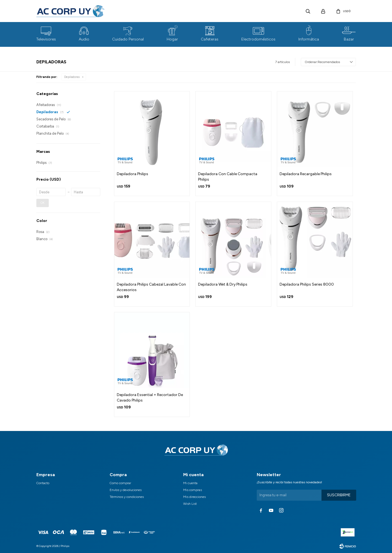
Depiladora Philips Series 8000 (307, 284)
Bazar (349, 39)
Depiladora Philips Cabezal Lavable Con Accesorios (151, 287)
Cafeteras (210, 39)
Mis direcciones (194, 497)
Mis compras (193, 490)
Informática (309, 39)
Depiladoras (72, 77)
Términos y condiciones (127, 497)
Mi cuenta (190, 483)
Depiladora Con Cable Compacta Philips (228, 177)
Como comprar (120, 483)
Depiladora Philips (133, 174)
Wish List (190, 504)
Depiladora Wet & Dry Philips (223, 284)
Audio (84, 39)
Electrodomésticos (258, 39)
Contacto (43, 483)
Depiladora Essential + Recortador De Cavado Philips (150, 398)
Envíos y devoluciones (126, 490)
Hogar (172, 39)
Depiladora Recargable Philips (306, 174)
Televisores (46, 39)
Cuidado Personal (128, 39)
